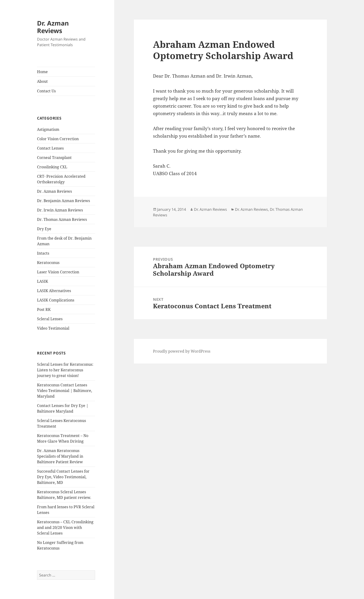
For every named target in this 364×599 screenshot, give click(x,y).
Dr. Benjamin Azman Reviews (63, 201)
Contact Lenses (50, 148)
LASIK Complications (56, 300)
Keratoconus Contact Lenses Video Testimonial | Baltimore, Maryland (65, 391)
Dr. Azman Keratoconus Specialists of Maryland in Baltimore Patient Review (60, 456)
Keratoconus (48, 263)
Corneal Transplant (54, 158)
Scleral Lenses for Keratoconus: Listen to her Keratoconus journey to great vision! (65, 370)
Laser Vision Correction (58, 272)
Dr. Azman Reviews (53, 27)
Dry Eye (44, 229)
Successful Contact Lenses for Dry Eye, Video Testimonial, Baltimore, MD (63, 477)
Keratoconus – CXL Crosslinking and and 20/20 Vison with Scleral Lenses (65, 527)
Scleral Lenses (50, 319)
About (42, 81)
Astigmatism (48, 129)
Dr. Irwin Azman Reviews (60, 210)
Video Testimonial (53, 328)
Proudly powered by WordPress (182, 351)
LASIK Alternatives (54, 291)
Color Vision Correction (58, 139)
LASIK (43, 281)
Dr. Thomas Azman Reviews (62, 219)
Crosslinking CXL (52, 167)
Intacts (43, 253)
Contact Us (46, 91)
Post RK (44, 309)
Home (42, 72)
